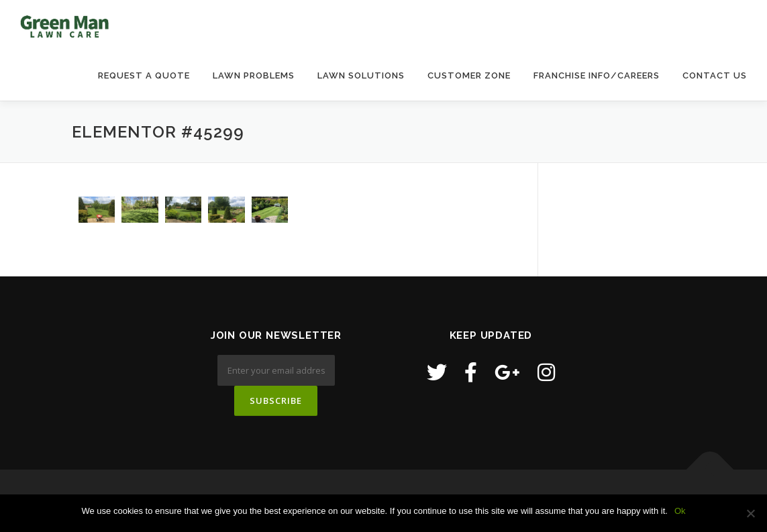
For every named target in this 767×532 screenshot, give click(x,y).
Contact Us (715, 75)
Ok (680, 511)
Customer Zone (469, 75)
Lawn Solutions (361, 75)
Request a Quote (144, 75)
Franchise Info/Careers (597, 75)
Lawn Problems (254, 75)
